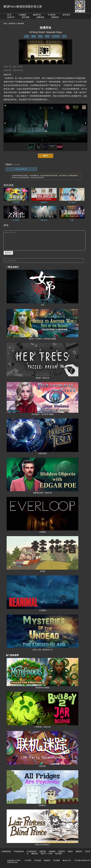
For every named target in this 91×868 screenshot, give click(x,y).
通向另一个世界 (47, 854)
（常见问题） (17, 165)
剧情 (40, 36)
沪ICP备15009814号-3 (83, 860)
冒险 (27, 36)
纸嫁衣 (70, 851)
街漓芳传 (12, 23)
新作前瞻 (26, 17)
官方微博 (57, 860)
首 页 (9, 15)
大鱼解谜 (22, 15)
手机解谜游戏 (19, 851)
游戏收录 (47, 860)
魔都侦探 (35, 854)
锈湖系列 (62, 851)
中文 (64, 36)
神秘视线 (52, 851)
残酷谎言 (79, 851)
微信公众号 (67, 860)
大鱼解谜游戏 (6, 851)
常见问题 (38, 860)
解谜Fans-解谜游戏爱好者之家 (23, 6)
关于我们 (28, 860)
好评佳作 (66, 15)
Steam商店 (21, 169)
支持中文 (11, 17)
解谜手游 (37, 15)
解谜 (34, 36)
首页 (5, 23)
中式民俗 (52, 15)
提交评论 (8, 253)
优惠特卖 (55, 17)
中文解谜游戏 (32, 851)
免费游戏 (40, 17)
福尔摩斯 (59, 854)
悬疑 (47, 36)
